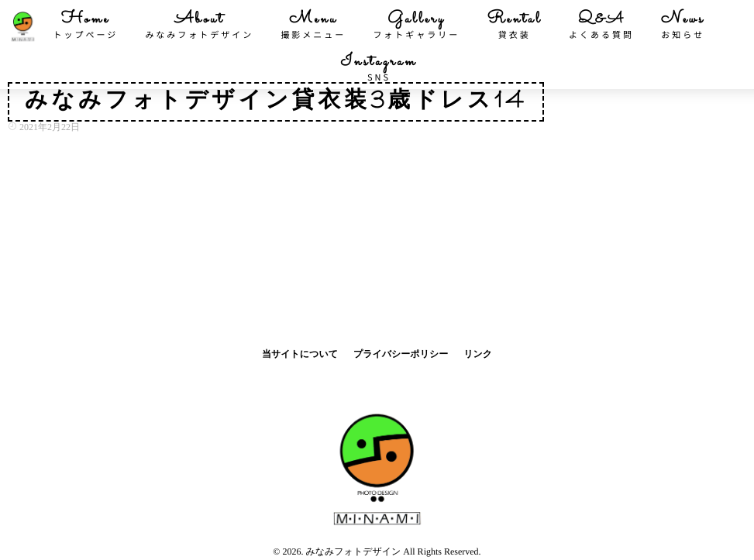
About (199, 25)
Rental (514, 25)
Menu (313, 25)
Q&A (601, 25)
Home (86, 25)
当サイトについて (300, 354)
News (683, 25)
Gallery (416, 25)
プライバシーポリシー (401, 354)
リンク (478, 354)
